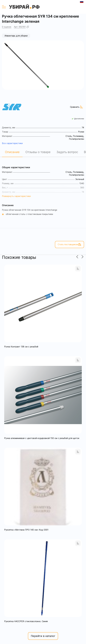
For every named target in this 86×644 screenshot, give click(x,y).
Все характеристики (12, 143)
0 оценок (7, 27)
